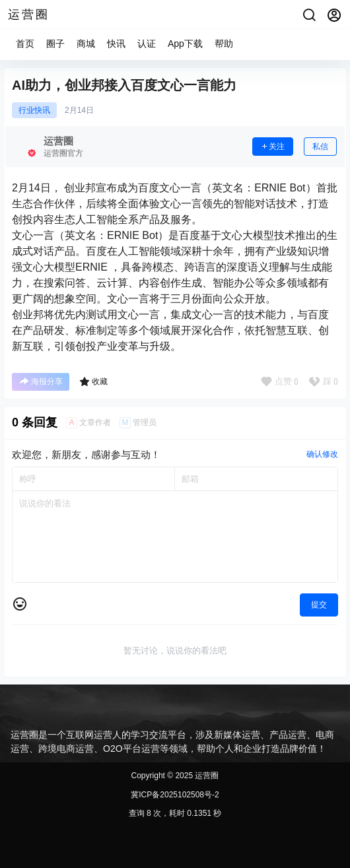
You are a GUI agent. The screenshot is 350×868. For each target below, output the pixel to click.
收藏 (93, 382)
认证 (147, 44)
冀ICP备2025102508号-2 (175, 795)
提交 (319, 605)
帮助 (224, 44)
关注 (273, 147)
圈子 (55, 44)
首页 (25, 44)
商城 (86, 44)
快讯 (116, 44)
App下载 (185, 44)
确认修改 (322, 454)
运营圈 (206, 776)
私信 (320, 147)
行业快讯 (34, 110)
